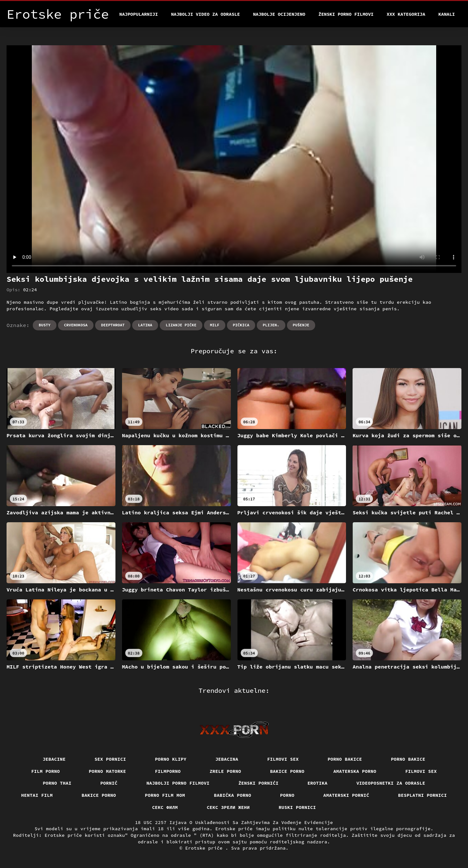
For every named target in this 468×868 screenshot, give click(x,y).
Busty (45, 325)
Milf (215, 325)
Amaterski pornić (346, 795)
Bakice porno (287, 771)
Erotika (317, 783)
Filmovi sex (283, 759)
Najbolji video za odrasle (205, 14)
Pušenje (301, 325)
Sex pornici (110, 759)
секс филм (165, 807)
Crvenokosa (76, 325)
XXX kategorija (406, 14)
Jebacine (54, 759)
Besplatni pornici (423, 795)
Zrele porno (225, 771)
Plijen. (271, 325)
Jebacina (227, 759)
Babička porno (233, 795)
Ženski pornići (259, 783)
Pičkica (241, 325)
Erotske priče (205, 848)
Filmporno (168, 771)
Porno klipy (171, 759)
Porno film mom (165, 795)
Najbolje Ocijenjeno (279, 14)
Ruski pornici (297, 807)
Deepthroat (113, 325)
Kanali (447, 14)
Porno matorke (108, 771)
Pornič (109, 783)
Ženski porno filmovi (346, 14)
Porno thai (57, 783)
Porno (287, 795)
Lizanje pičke (181, 325)
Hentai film (37, 795)
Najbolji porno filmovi (178, 783)
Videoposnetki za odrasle (391, 783)
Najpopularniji (139, 14)
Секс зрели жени (228, 807)
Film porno (46, 771)
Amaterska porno (355, 771)
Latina (145, 325)
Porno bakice (345, 759)
